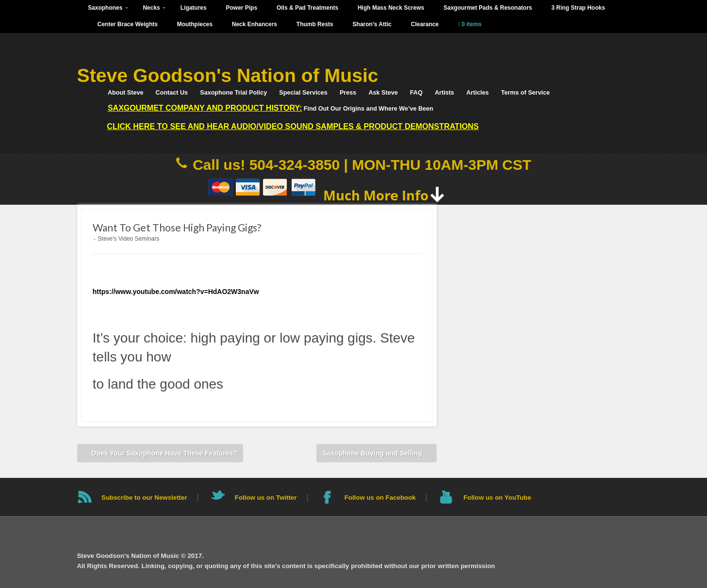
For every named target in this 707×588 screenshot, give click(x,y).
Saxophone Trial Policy (233, 93)
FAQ (416, 93)
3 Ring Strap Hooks (578, 8)
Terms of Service (525, 93)
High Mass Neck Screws (391, 8)
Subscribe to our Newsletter (144, 498)
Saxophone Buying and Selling (376, 453)
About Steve (125, 93)
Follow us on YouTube (497, 498)
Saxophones (105, 8)
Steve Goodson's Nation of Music (228, 75)
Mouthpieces (195, 24)
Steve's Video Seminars (129, 239)
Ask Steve (383, 93)
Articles (477, 93)
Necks (151, 8)
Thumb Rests (315, 24)
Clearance (425, 24)
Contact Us (172, 93)
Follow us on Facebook (380, 498)
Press (348, 93)
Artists (444, 93)
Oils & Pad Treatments (307, 8)
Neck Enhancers (255, 24)
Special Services (303, 93)
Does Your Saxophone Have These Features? (160, 453)
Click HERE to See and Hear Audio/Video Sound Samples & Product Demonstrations (293, 126)
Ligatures (194, 8)
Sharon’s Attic (372, 24)
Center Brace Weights (128, 24)
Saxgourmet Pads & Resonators (488, 8)
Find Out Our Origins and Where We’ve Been (271, 108)
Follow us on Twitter (266, 498)
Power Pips (242, 8)
